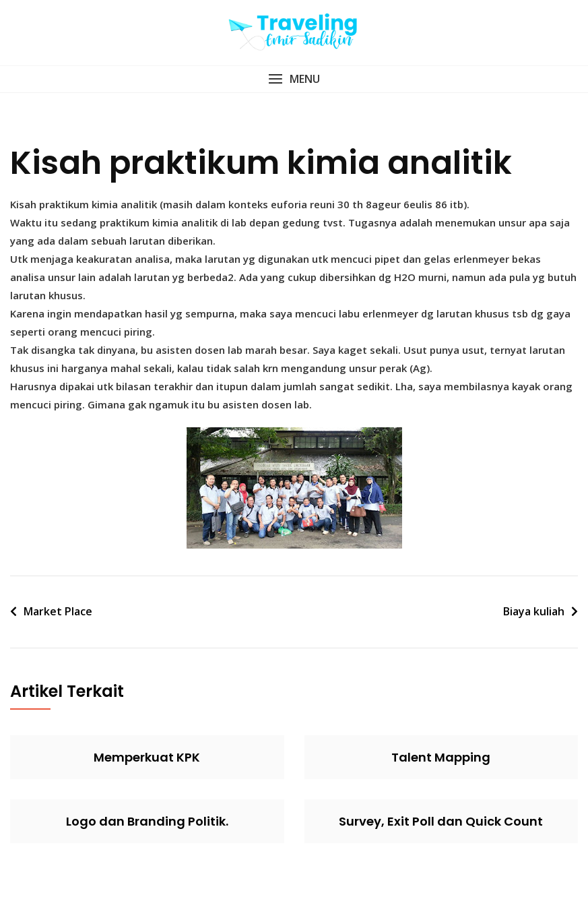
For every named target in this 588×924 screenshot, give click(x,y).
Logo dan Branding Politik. (147, 821)
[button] (294, 79)
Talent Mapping (441, 757)
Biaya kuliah (534, 611)
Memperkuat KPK (147, 757)
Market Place (58, 611)
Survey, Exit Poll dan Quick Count (441, 821)
